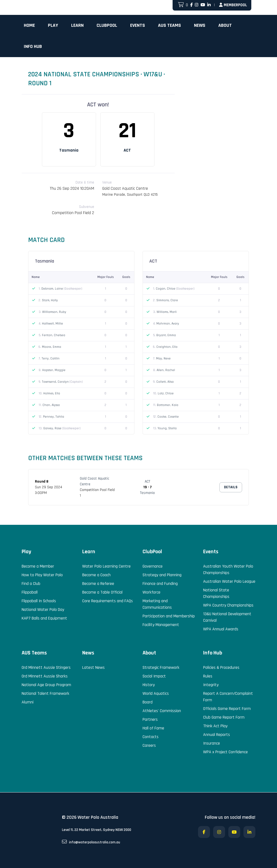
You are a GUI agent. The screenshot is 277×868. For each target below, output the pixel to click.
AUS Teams (169, 25)
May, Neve (163, 358)
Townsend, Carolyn (56, 382)
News (200, 25)
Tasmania (69, 150)
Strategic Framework (161, 668)
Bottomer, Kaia (168, 405)
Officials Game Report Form (227, 709)
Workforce (151, 592)
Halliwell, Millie (52, 324)
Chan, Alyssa (51, 405)
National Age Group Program (46, 685)
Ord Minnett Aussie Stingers (46, 668)
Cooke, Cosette (168, 417)
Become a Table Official (102, 592)
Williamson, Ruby (54, 312)
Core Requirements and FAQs (108, 601)
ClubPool (107, 25)
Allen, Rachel (166, 370)
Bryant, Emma (166, 335)
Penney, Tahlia (54, 417)
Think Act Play (215, 726)
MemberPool (233, 5)
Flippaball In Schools (39, 601)
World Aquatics (156, 694)
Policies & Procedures (221, 668)
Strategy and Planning (162, 575)
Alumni (28, 702)
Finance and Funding (160, 584)
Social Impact (154, 676)
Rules (208, 676)
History (149, 685)
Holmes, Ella (52, 393)
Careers (149, 746)
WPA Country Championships (228, 605)
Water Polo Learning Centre (106, 566)
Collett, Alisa (165, 382)
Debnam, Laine (53, 289)
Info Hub (33, 46)
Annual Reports (217, 735)
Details (231, 487)
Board (148, 702)
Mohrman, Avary (168, 324)
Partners (150, 720)
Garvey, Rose (53, 428)
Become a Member (38, 566)
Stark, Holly (50, 300)
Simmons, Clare (167, 300)
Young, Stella (167, 428)
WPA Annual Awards (221, 629)
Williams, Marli (167, 312)
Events (138, 25)
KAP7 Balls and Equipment (44, 618)
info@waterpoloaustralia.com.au (91, 842)
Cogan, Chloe (166, 289)
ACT (127, 150)
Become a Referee (98, 584)
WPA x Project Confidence (225, 752)
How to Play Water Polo (42, 575)
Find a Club (31, 584)
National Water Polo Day (43, 610)
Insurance (212, 743)
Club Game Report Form (224, 717)
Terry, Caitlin (51, 358)
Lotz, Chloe (166, 393)
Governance (153, 566)
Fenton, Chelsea (54, 335)
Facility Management (161, 625)
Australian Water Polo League (229, 582)
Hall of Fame (153, 728)
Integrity (211, 685)
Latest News (93, 668)
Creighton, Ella (167, 347)
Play (53, 25)
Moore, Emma (52, 347)
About (225, 25)
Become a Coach (96, 575)
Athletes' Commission (162, 711)
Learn (77, 25)
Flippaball (30, 592)
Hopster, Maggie (54, 370)
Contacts (151, 737)
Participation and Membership (169, 616)
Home (29, 25)
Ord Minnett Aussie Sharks (45, 676)
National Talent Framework (45, 694)
